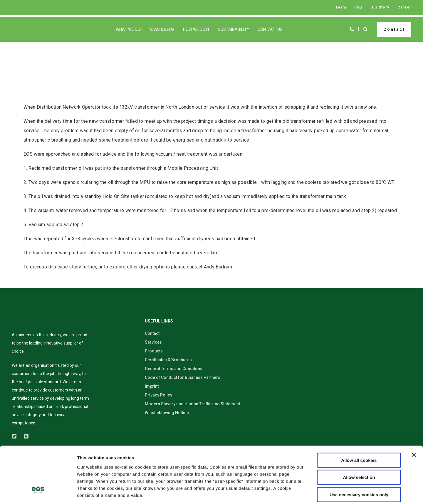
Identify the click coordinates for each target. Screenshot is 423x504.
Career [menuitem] (404, 7)
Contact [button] (394, 29)
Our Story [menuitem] (380, 7)
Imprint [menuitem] (152, 386)
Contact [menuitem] (152, 333)
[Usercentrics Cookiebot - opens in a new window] (38, 493)
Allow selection (359, 430)
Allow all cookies (359, 413)
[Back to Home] (29, 29)
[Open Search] (366, 29)
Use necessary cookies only (359, 448)
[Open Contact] (352, 29)
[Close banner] (414, 408)
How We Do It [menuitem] (196, 29)
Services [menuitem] (153, 342)
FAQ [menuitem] (358, 7)
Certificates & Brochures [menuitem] (168, 360)
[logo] (31, 322)
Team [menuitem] (341, 7)
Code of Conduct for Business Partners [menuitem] (183, 377)
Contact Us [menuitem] (270, 29)
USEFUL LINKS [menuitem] (159, 321)
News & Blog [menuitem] (162, 29)
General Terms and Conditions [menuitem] (174, 369)
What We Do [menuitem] (128, 29)
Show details (308, 492)
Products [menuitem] (154, 351)
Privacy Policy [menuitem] (158, 395)
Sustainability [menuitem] (234, 29)
